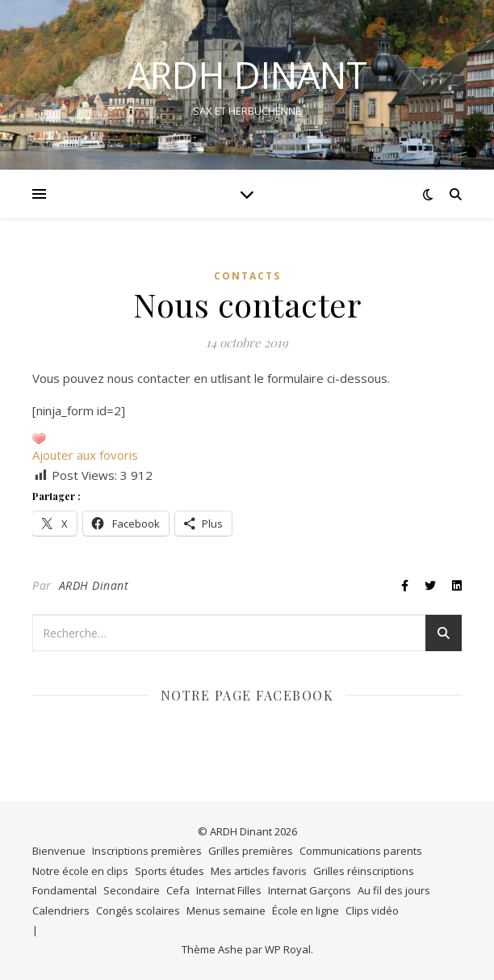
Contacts (247, 276)
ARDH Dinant (94, 585)
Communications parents (361, 851)
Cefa (178, 890)
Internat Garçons (310, 890)
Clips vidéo (372, 911)
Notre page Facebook (247, 695)
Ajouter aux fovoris (85, 455)
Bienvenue (59, 851)
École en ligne (306, 911)
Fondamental (65, 890)
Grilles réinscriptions (364, 871)
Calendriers (61, 911)
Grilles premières (251, 851)
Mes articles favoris (259, 871)
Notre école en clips (80, 871)
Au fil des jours (394, 890)
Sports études (170, 871)
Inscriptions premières (147, 851)
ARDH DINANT (247, 75)
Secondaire (132, 890)
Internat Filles (229, 890)
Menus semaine (226, 911)
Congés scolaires (138, 911)
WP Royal (288, 949)
